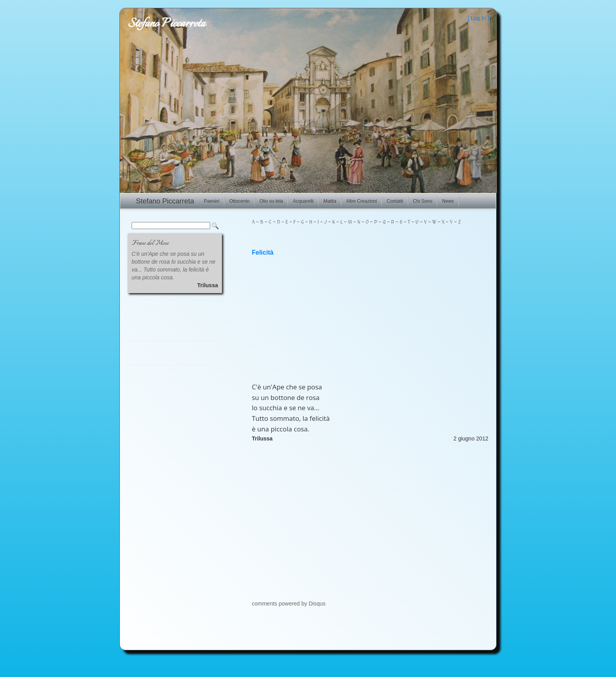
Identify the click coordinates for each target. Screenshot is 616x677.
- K (331, 222)
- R (390, 222)
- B (259, 222)
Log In (478, 18)
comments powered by (289, 604)
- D (276, 222)
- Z (456, 222)
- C (267, 222)
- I (316, 222)
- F (292, 222)
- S (398, 222)
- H (308, 222)
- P (373, 222)
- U (414, 222)
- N (356, 222)
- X (441, 222)
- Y (448, 222)
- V (423, 222)
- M (347, 222)
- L (339, 222)
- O (365, 222)
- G (300, 222)
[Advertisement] (370, 319)
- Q (381, 222)
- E (284, 222)
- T (406, 222)
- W (432, 222)
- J (323, 222)
